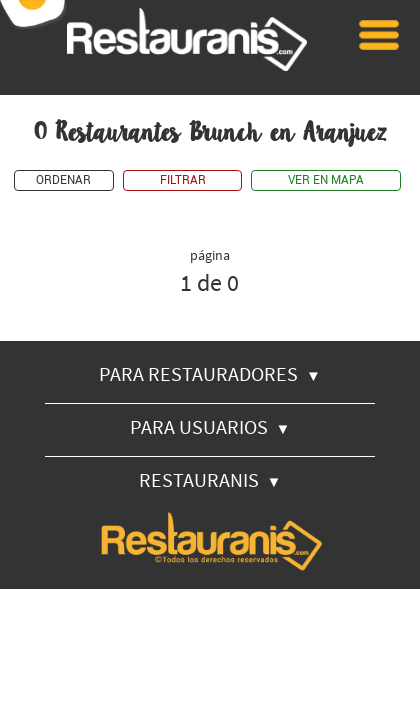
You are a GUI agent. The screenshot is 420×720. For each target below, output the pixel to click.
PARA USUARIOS (210, 426)
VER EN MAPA (326, 180)
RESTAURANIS (210, 479)
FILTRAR (183, 180)
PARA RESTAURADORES (210, 373)
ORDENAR (63, 180)
